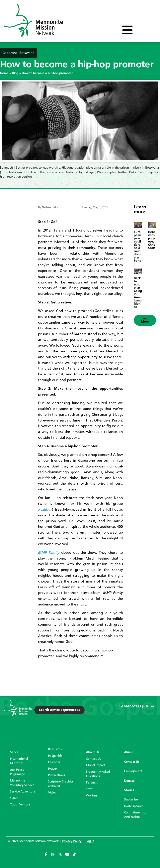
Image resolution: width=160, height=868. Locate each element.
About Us (93, 752)
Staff (89, 789)
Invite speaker (134, 806)
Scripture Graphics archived (61, 784)
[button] (145, 320)
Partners (92, 783)
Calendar (54, 762)
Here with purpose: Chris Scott (152, 240)
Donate (129, 781)
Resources (55, 749)
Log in (90, 841)
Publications (56, 775)
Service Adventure (23, 792)
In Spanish (55, 756)
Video (52, 793)
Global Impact (96, 765)
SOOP (14, 798)
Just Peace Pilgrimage (17, 772)
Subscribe (131, 800)
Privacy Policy (72, 841)
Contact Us (93, 759)
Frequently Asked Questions (98, 774)
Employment (133, 771)
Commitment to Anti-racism (135, 815)
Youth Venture (20, 805)
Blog (15, 73)
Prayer (53, 769)
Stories (129, 790)
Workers (92, 796)
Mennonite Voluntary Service (22, 783)
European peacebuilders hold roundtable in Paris (138, 247)
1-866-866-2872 (130, 707)
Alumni (129, 752)
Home (4, 73)
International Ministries (19, 761)
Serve (14, 752)
